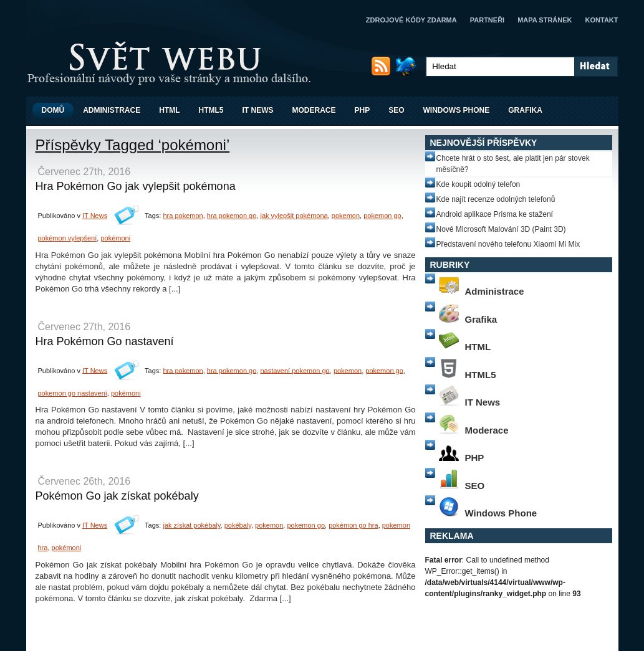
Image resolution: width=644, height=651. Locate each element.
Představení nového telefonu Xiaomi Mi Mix (508, 244)
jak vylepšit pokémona (294, 216)
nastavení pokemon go (295, 370)
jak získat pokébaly (191, 525)
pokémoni (115, 238)
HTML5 (211, 110)
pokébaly (238, 525)
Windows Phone (457, 110)
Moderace (314, 110)
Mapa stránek (545, 20)
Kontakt (602, 20)
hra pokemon (183, 216)
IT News (258, 110)
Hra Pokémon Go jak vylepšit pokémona (136, 186)
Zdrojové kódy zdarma (411, 20)
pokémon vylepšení (68, 238)
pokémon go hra (353, 525)
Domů (53, 110)
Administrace (112, 110)
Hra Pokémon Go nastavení (105, 341)
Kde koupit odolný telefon (478, 184)
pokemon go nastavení (73, 393)
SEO (396, 110)
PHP (363, 110)
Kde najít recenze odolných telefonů (496, 199)
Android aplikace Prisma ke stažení (495, 214)
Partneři (487, 20)
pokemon (346, 216)
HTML (169, 110)
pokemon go (382, 216)
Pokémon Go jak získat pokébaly (117, 496)
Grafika (525, 110)
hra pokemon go (232, 216)
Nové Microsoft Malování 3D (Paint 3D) (501, 229)
